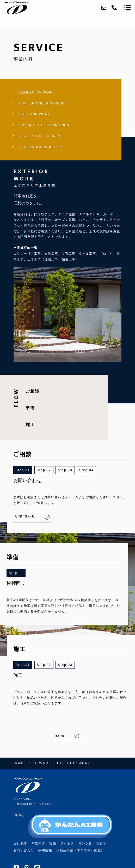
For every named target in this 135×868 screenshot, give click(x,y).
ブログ (101, 844)
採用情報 (45, 850)
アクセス (67, 844)
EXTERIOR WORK (35, 114)
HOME (19, 815)
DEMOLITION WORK (37, 92)
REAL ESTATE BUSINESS (41, 136)
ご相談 (33, 391)
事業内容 (38, 844)
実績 (53, 844)
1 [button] (29, 470)
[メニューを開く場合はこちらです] (127, 8)
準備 (30, 408)
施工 (30, 425)
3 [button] (71, 470)
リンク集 (85, 844)
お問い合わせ (24, 850)
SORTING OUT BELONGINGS (44, 125)
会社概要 (20, 844)
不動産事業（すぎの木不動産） (80, 850)
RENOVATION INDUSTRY (41, 147)
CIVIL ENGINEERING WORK (43, 103)
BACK (60, 736)
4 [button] (92, 470)
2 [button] (50, 470)
